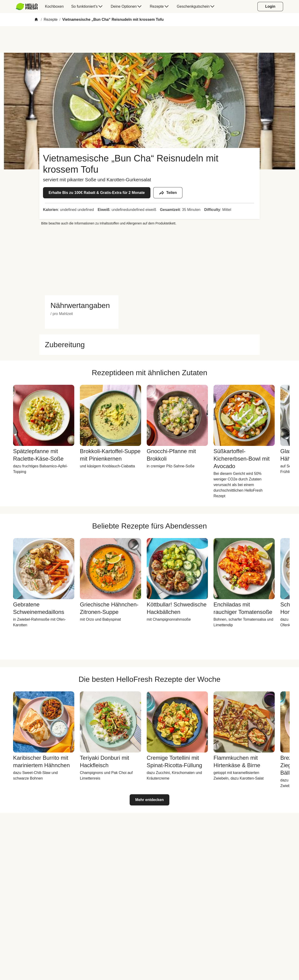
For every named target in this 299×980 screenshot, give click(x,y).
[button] (82, 305)
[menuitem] (29, 7)
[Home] (36, 20)
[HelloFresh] (27, 7)
